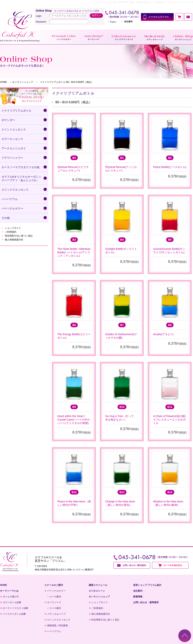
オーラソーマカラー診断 (15, 608)
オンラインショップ (23, 82)
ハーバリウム (54, 631)
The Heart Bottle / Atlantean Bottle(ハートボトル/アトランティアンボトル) (74, 252)
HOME (3, 82)
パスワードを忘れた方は (68, 11)
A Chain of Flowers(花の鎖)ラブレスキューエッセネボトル (169, 420)
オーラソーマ (54, 602)
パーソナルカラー (56, 591)
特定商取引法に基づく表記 (19, 236)
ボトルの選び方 (11, 597)
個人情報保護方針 (14, 240)
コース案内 (55, 597)
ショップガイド (13, 228)
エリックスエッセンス (59, 620)
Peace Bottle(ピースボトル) (170, 167)
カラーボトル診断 (12, 602)
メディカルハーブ (56, 614)
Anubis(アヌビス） (164, 334)
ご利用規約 (11, 232)
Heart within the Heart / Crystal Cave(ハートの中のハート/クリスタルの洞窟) (74, 420)
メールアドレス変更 (90, 11)
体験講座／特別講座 (58, 626)
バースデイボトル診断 (14, 614)
